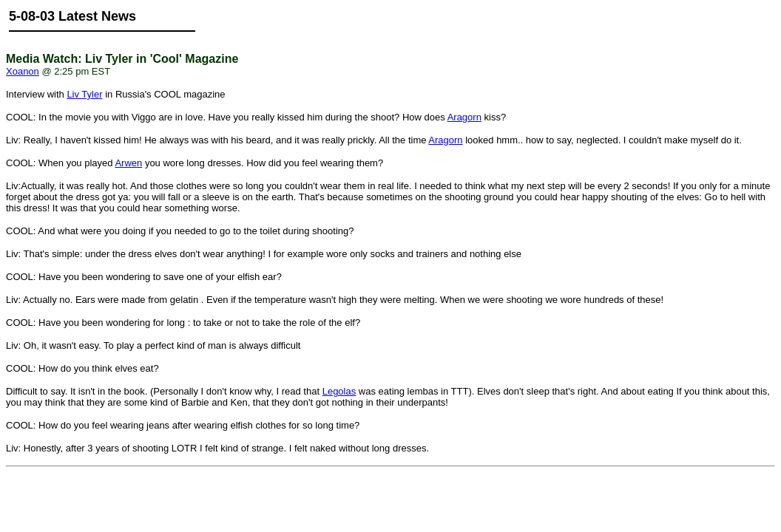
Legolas (339, 391)
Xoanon (23, 71)
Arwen (128, 163)
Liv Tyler (84, 94)
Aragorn (464, 117)
